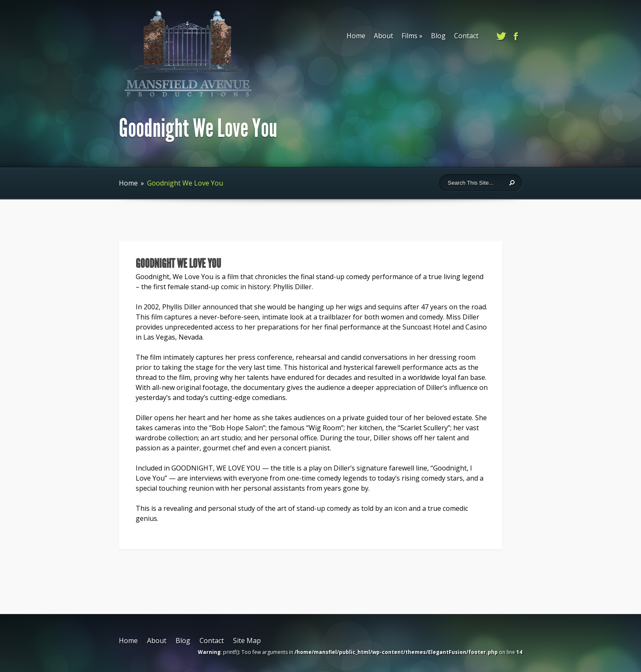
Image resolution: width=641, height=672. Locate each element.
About (384, 36)
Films (412, 36)
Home (356, 36)
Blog (438, 36)
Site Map (247, 641)
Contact (466, 36)
